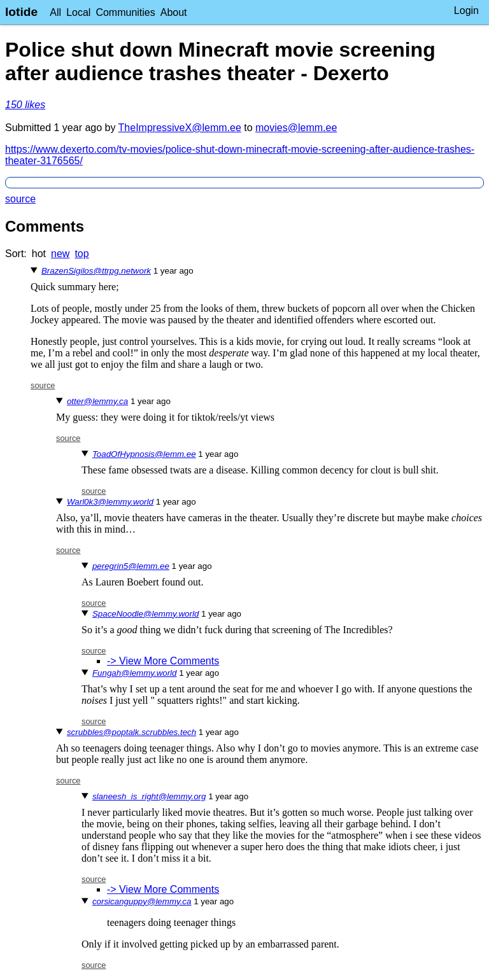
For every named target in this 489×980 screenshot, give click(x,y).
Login (466, 10)
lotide (21, 12)
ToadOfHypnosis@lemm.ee (144, 454)
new (60, 254)
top (81, 254)
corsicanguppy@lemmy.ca (142, 901)
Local (78, 12)
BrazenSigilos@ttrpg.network (96, 271)
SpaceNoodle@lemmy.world (145, 614)
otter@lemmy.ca (97, 401)
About (174, 12)
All (55, 12)
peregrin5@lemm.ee (131, 566)
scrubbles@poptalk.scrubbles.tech (131, 732)
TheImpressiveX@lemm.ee (180, 128)
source (20, 199)
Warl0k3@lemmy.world (110, 502)
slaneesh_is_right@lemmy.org (149, 796)
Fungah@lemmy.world (135, 673)
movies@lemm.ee (296, 128)
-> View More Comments (163, 661)
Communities (125, 12)
